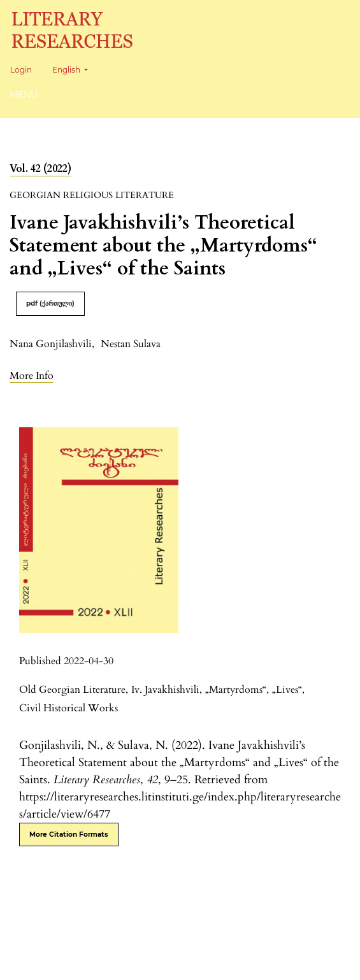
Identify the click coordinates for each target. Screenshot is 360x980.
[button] (32, 375)
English (75, 68)
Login (21, 70)
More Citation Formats (69, 834)
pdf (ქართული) (50, 303)
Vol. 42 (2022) (40, 169)
